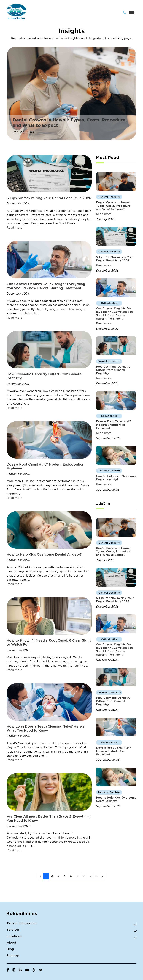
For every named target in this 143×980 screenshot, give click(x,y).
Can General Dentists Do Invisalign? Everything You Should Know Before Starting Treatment (46, 286)
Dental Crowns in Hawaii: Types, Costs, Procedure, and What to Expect (114, 206)
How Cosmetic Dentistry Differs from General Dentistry (113, 370)
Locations (14, 936)
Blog (10, 949)
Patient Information (22, 923)
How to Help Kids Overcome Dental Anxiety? (44, 554)
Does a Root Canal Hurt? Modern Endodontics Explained (113, 425)
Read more (14, 228)
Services (13, 930)
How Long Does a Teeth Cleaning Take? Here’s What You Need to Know (46, 728)
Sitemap (13, 955)
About (12, 942)
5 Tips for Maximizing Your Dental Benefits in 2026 (49, 198)
